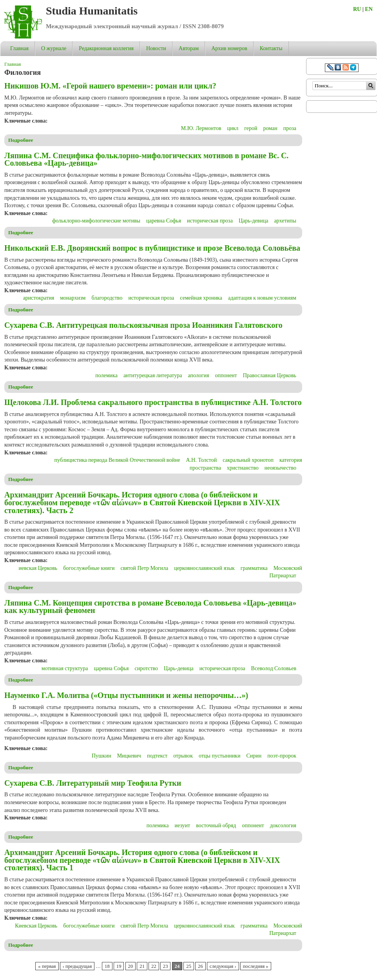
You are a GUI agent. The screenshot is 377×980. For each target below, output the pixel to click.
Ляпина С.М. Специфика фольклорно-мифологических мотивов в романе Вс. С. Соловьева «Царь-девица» (146, 159)
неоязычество (280, 468)
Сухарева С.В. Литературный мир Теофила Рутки (93, 783)
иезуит (182, 825)
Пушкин (101, 756)
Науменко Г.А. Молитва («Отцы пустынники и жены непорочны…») (126, 695)
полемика (106, 375)
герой (251, 128)
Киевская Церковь (36, 926)
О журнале (54, 48)
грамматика (254, 568)
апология (198, 375)
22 (154, 966)
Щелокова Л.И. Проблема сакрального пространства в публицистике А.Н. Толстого (153, 402)
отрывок (183, 756)
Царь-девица (254, 221)
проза (290, 128)
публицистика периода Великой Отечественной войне (117, 460)
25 (189, 966)
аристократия (39, 298)
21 (142, 966)
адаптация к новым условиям (262, 298)
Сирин (254, 756)
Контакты (271, 48)
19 (119, 966)
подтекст (157, 756)
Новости (156, 48)
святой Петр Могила (145, 568)
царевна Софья (164, 221)
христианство (243, 468)
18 (107, 966)
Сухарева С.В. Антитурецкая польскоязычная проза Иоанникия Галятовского (143, 325)
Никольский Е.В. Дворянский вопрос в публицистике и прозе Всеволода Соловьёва (152, 248)
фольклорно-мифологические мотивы (96, 221)
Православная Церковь (270, 375)
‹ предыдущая (77, 966)
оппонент (226, 375)
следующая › (223, 966)
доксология (283, 825)
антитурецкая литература (153, 375)
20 (131, 966)
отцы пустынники (219, 756)
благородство (107, 298)
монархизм (73, 298)
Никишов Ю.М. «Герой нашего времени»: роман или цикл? (110, 86)
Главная (19, 48)
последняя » (256, 966)
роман (270, 128)
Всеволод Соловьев (274, 668)
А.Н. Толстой (201, 460)
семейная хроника (201, 298)
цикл (233, 128)
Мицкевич (129, 756)
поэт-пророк (282, 756)
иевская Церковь (38, 568)
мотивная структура (65, 668)
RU (357, 9)
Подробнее (21, 140)
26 (200, 966)
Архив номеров (229, 48)
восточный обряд (216, 825)
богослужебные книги (89, 568)
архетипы (285, 221)
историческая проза (210, 221)
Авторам (189, 48)
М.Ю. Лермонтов (201, 128)
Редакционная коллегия (106, 48)
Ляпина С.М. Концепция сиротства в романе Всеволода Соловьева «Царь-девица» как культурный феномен (150, 607)
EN (369, 9)
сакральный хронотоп (248, 460)
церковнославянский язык (204, 568)
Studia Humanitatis (92, 11)
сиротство (146, 668)
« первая (47, 966)
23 (166, 966)
